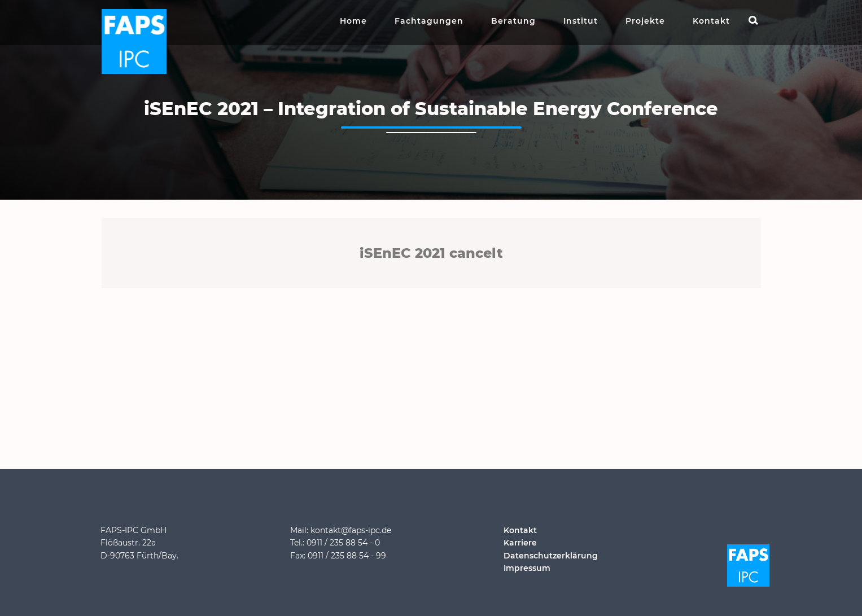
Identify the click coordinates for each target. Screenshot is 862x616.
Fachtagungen (429, 21)
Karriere (520, 543)
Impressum (527, 568)
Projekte (645, 21)
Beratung (513, 21)
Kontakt (711, 21)
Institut (581, 21)
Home (353, 21)
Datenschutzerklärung (551, 556)
